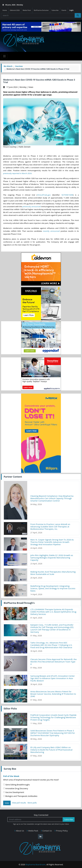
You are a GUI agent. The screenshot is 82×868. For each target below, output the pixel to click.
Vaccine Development (14, 792)
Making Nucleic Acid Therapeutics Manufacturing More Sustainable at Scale (53, 573)
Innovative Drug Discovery (16, 788)
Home (5, 10)
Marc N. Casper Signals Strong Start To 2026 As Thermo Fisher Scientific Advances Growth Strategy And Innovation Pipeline (52, 542)
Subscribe (55, 10)
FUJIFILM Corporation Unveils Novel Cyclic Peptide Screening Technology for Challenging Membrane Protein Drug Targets (53, 717)
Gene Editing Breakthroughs (16, 785)
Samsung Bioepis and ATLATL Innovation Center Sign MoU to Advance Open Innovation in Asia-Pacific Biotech (53, 678)
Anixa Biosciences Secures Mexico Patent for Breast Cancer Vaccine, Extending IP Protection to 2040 (53, 694)
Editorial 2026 (15, 10)
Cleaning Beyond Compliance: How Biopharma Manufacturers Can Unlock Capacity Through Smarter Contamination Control (52, 498)
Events (64, 10)
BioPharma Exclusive (41, 10)
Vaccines (19, 66)
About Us (19, 831)
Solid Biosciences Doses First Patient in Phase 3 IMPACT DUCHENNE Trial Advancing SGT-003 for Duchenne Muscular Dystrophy (53, 733)
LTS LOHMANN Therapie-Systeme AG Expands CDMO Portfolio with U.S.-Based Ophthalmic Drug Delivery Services (53, 612)
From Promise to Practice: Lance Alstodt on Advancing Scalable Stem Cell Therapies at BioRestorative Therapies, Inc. (50, 527)
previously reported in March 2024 (17, 173)
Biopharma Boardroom (35, 865)
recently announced (51, 231)
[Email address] (35, 819)
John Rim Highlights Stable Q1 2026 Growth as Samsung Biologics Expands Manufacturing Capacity (52, 558)
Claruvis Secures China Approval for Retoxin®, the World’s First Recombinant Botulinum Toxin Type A (53, 662)
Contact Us (46, 831)
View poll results (19, 803)
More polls (32, 803)
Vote (7, 803)
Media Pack (27, 10)
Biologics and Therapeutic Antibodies (20, 796)
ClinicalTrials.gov (44, 195)
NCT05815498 (67, 195)
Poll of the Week (11, 776)
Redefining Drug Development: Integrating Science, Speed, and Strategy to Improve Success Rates (53, 588)
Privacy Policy (61, 831)
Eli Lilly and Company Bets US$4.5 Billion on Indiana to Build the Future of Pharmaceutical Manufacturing (51, 750)
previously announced (32, 207)
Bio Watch (8, 66)
